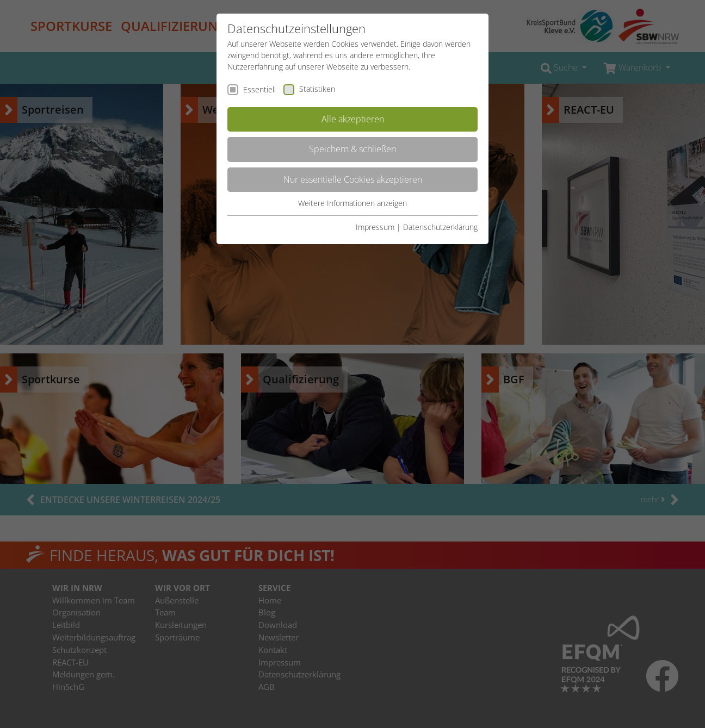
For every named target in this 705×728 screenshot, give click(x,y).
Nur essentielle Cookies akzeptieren (353, 179)
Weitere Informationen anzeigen (352, 203)
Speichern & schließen (352, 149)
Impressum (375, 227)
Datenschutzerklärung (440, 227)
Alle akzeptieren (353, 119)
